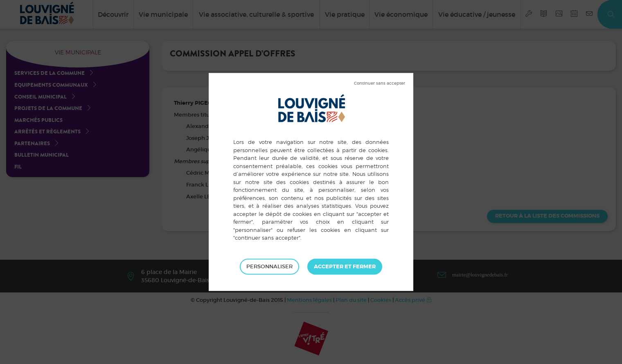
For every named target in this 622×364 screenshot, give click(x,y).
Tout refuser (380, 83)
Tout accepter (345, 267)
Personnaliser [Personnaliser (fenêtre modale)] (269, 266)
